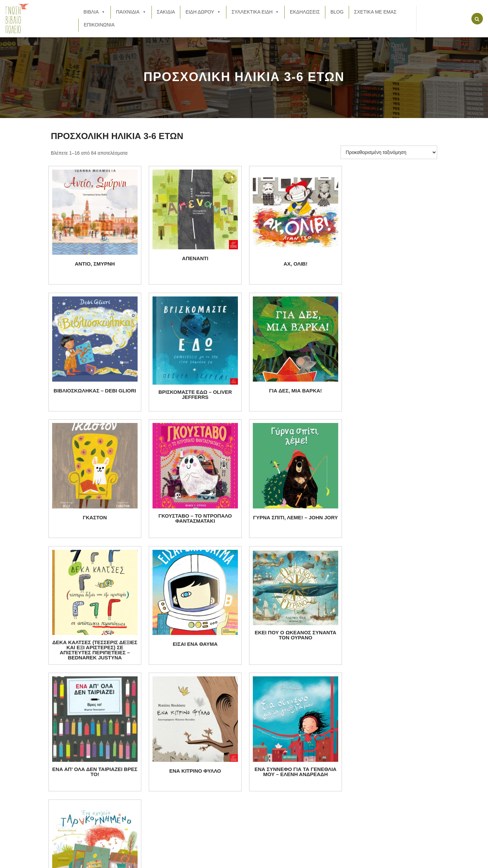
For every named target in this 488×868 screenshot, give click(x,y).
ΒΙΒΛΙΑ (94, 12)
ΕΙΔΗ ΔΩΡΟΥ (203, 12)
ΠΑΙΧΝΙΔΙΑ (131, 12)
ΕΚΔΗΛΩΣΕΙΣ (305, 12)
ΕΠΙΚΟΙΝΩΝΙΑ (99, 25)
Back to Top (416, 860)
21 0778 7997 (99, 735)
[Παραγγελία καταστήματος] (389, 152)
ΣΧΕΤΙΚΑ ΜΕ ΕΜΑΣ (375, 12)
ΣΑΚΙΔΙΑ (166, 12)
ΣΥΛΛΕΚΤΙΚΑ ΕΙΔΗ (255, 12)
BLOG (337, 12)
